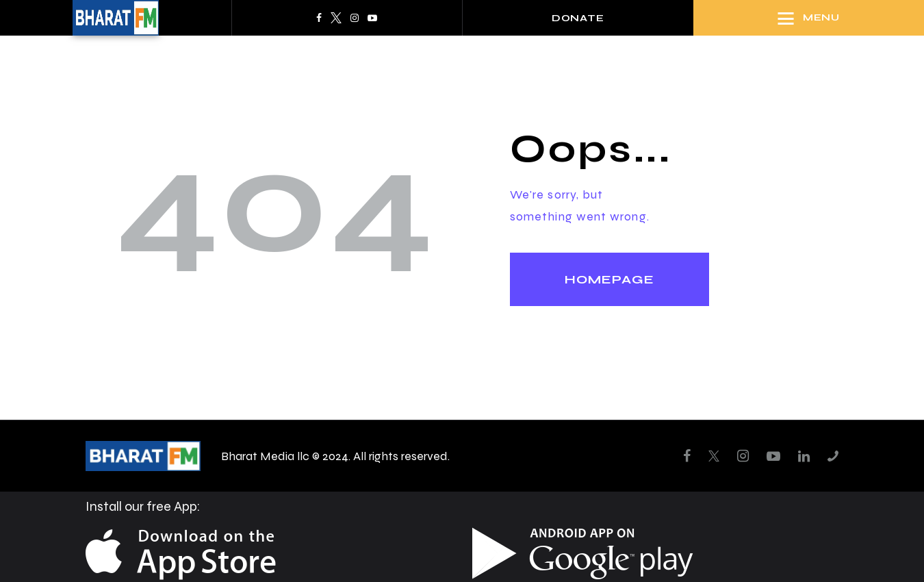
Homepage (609, 279)
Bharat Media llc (265, 456)
